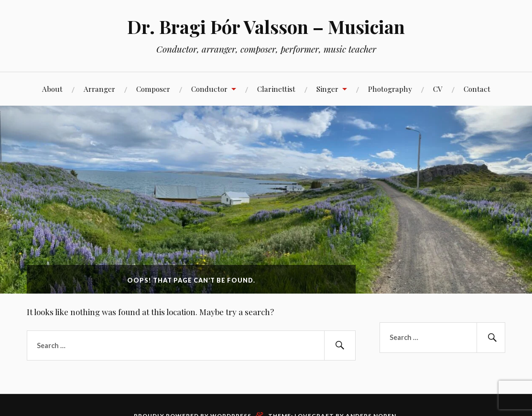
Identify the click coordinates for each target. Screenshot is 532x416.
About (52, 89)
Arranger (99, 89)
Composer (153, 89)
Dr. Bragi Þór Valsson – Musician (266, 27)
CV (438, 89)
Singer (327, 89)
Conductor (209, 89)
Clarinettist (276, 89)
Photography (390, 89)
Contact (477, 89)
